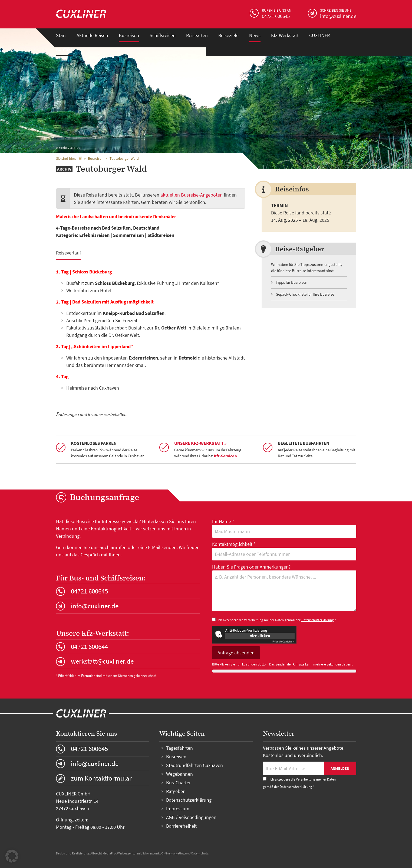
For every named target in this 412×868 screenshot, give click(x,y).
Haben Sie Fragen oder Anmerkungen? (284, 588)
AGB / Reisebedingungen (191, 817)
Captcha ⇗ (284, 642)
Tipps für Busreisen (291, 282)
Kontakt (64, 49)
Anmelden (340, 768)
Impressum (178, 809)
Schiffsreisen (163, 35)
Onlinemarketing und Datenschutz (185, 853)
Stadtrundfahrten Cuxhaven (195, 765)
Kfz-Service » (225, 456)
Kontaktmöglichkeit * (284, 551)
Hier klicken (260, 636)
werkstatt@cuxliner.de (102, 661)
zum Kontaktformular (101, 778)
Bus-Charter (178, 783)
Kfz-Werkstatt (285, 35)
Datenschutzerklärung (318, 620)
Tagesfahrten (179, 748)
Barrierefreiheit (181, 826)
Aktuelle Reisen (92, 35)
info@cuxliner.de (95, 606)
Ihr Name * (284, 528)
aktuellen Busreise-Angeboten (192, 195)
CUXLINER (319, 35)
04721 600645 (89, 591)
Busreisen (129, 35)
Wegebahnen (179, 774)
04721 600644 (89, 647)
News (255, 35)
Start (61, 35)
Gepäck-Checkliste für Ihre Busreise (305, 294)
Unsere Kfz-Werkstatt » (200, 443)
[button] (12, 856)
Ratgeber (175, 791)
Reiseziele (228, 35)
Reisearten (197, 35)
